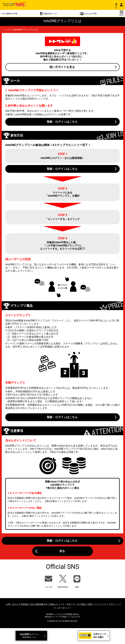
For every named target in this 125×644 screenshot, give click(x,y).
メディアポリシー (111, 604)
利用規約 (25, 604)
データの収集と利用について (86, 604)
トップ (7, 30)
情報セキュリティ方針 (60, 604)
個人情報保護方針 (39, 604)
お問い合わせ (12, 604)
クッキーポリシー (62, 608)
